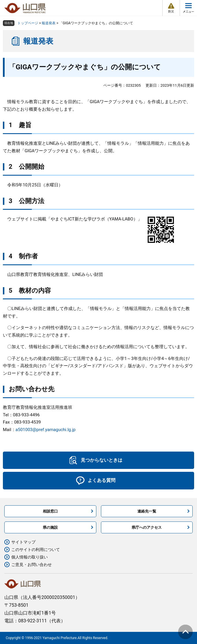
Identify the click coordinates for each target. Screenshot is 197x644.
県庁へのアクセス (147, 527)
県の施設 (50, 527)
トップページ (28, 23)
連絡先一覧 (147, 511)
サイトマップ (23, 542)
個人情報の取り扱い (30, 557)
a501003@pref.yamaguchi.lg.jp (46, 430)
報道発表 (49, 23)
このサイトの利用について (36, 550)
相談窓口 (50, 511)
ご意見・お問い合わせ (32, 565)
